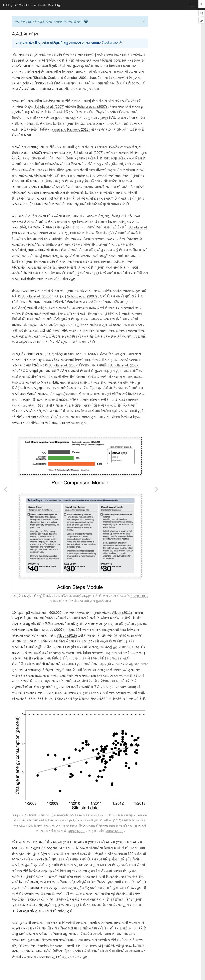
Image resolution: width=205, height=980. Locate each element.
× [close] (144, 21)
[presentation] (142, 107)
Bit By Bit (32, 5)
